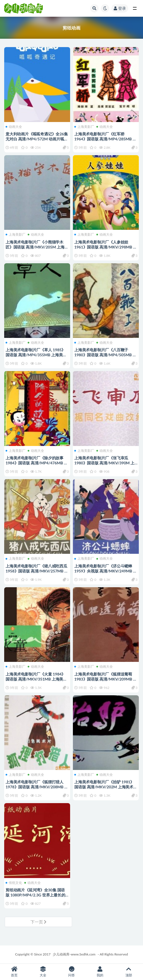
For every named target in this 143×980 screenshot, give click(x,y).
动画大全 (14, 127)
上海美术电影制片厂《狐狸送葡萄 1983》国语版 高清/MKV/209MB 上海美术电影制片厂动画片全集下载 (106, 679)
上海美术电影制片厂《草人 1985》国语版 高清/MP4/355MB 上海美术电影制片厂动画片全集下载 (36, 355)
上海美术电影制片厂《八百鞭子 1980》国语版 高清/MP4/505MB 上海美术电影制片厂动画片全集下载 (105, 355)
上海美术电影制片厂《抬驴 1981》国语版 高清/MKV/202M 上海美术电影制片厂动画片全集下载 (106, 787)
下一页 (39, 922)
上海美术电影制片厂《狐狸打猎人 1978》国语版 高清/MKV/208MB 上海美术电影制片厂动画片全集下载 (37, 787)
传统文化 (14, 883)
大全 (43, 972)
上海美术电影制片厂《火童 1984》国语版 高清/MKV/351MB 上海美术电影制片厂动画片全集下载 (36, 679)
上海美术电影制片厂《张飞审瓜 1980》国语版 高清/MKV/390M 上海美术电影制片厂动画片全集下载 (104, 463)
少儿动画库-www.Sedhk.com (74, 954)
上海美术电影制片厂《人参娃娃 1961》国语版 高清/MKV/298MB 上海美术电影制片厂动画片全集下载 (106, 247)
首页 (14, 972)
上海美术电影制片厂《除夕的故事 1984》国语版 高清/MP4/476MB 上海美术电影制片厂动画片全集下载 (37, 463)
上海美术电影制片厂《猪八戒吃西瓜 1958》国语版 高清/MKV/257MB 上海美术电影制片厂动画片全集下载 (37, 571)
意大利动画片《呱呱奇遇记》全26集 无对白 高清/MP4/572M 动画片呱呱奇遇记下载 (37, 139)
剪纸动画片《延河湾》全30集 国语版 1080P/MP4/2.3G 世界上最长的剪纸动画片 (35, 895)
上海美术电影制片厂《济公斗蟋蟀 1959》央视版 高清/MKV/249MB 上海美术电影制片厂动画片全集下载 (106, 571)
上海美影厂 (84, 127)
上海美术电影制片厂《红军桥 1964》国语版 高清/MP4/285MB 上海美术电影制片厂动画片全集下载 (105, 139)
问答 (71, 972)
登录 (120, 8)
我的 (100, 972)
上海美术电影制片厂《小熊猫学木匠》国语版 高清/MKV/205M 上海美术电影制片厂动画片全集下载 (37, 247)
